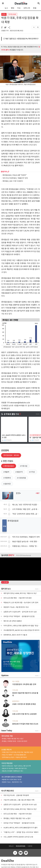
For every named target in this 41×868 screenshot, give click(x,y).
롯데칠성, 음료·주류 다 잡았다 (13, 181)
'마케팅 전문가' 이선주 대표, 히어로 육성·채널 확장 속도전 (17, 752)
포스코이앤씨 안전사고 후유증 (12, 777)
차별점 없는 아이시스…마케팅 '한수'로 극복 (26, 546)
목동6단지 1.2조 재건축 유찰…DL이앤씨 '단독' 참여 (21, 603)
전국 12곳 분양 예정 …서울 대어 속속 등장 (18, 598)
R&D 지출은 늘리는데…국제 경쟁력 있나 (26, 542)
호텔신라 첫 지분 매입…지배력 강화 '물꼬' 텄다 (14, 768)
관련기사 (4, 172)
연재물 (4, 526)
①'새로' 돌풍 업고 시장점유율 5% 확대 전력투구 (21, 39)
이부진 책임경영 (7, 763)
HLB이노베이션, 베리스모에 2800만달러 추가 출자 (20, 828)
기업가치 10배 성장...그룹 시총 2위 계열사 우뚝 (19, 800)
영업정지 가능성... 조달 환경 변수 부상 (16, 607)
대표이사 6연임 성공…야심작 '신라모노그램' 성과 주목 (16, 766)
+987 (38, 493)
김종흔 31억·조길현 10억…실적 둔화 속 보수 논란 (20, 612)
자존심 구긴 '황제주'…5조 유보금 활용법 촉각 (14, 755)
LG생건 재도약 (6, 750)
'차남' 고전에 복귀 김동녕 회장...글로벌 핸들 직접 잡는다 (26, 514)
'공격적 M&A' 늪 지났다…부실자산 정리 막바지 (14, 757)
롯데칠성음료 (12, 14)
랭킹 (13, 8)
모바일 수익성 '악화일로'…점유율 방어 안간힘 (19, 616)
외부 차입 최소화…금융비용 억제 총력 (16, 795)
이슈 (19, 8)
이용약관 (30, 846)
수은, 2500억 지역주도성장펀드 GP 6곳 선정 (18, 837)
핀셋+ (4, 14)
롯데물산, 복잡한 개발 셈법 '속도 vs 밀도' (13, 739)
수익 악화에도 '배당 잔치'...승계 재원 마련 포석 (26, 509)
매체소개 (11, 846)
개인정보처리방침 (20, 846)
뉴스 (6, 8)
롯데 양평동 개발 (7, 736)
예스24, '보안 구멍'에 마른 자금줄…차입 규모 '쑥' (26, 505)
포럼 (35, 8)
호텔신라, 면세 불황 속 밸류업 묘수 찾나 (12, 771)
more (8, 172)
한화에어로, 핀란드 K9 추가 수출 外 (15, 635)
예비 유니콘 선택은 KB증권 (13, 621)
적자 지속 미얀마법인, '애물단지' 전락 (15, 178)
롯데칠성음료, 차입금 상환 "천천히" (15, 175)
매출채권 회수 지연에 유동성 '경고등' (12, 780)
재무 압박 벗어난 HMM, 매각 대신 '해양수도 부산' (20, 593)
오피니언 (27, 8)
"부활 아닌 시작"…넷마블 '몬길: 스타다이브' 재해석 (21, 832)
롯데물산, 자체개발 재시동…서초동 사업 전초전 (14, 741)
